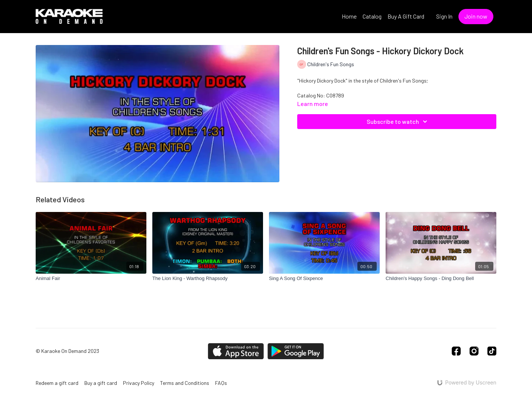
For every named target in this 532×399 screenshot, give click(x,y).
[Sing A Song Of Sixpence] (324, 279)
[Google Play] (296, 351)
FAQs (221, 383)
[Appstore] (236, 351)
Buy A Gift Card (406, 16)
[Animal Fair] (91, 279)
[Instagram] (474, 351)
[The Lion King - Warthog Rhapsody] (208, 279)
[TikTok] (492, 351)
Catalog (372, 16)
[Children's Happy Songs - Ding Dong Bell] (441, 279)
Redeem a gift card (57, 383)
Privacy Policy (139, 383)
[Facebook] (456, 351)
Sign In (444, 16)
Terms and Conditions (185, 383)
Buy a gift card (101, 383)
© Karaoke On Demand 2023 (67, 351)
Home (349, 16)
